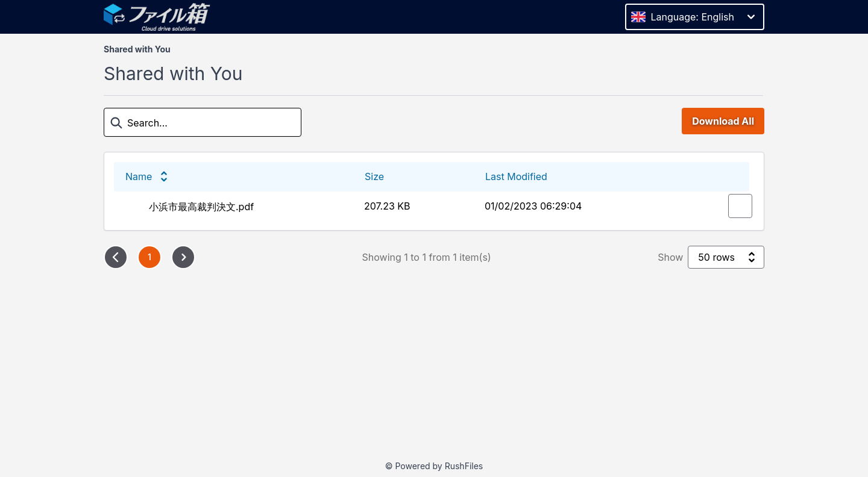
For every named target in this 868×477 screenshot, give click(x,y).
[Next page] (183, 257)
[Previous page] (116, 257)
